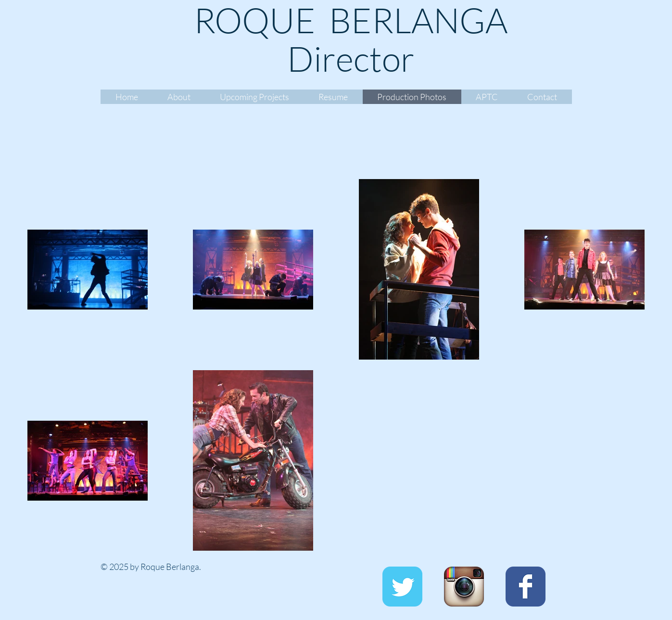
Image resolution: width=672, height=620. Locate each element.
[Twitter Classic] (402, 587)
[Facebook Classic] (526, 587)
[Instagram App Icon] (464, 587)
